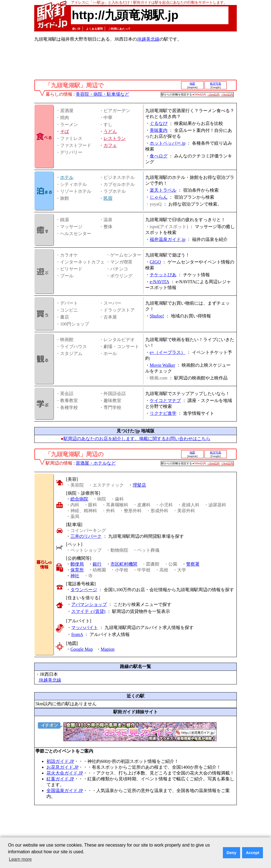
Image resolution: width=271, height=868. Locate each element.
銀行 (97, 564)
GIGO (155, 262)
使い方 (76, 29)
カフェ (110, 145)
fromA (77, 634)
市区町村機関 (124, 564)
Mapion (108, 649)
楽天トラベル (163, 190)
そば (65, 131)
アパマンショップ (89, 604)
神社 (75, 576)
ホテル (67, 177)
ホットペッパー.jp (167, 143)
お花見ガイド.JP (62, 767)
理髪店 (139, 485)
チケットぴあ (163, 275)
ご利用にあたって (119, 29)
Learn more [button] (20, 859)
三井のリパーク (86, 536)
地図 (192, 84)
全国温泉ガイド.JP (65, 791)
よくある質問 (94, 29)
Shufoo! (157, 316)
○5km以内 (227, 94)
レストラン (115, 138)
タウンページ (84, 590)
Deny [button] (231, 853)
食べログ (159, 156)
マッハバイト (85, 627)
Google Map (82, 649)
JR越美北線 (148, 39)
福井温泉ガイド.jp (167, 239)
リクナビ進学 (163, 413)
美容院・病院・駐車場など (102, 94)
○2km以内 (213, 94)
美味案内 (159, 130)
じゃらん (159, 197)
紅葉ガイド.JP (60, 779)
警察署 (193, 564)
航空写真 (216, 84)
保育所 (77, 570)
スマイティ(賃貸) (88, 611)
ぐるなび (159, 123)
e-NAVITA (159, 282)
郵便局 (77, 564)
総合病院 (79, 499)
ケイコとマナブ (165, 400)
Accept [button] (253, 853)
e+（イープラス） (167, 352)
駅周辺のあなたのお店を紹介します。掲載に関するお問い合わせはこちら (137, 439)
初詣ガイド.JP (60, 761)
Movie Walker (162, 365)
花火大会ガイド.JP (65, 773)
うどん (110, 131)
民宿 (108, 198)
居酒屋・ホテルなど (96, 463)
